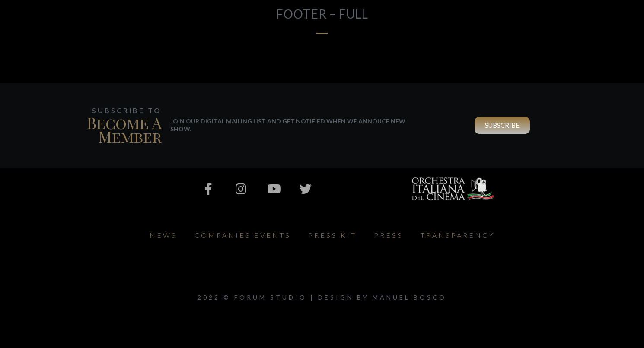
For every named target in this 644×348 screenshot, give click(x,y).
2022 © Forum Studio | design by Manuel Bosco (322, 297)
